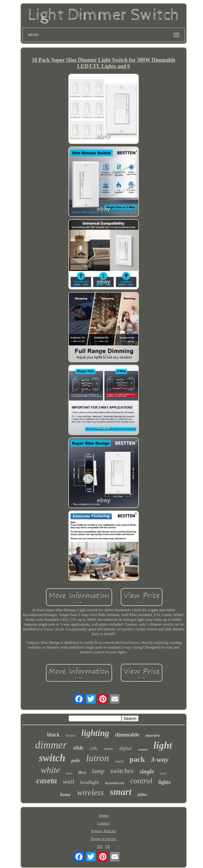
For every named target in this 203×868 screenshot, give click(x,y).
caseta (47, 781)
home (65, 794)
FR (108, 846)
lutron (98, 758)
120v (94, 749)
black (53, 735)
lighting (95, 733)
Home (104, 815)
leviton (70, 736)
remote (143, 749)
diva (82, 772)
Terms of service (103, 839)
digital (125, 748)
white (51, 770)
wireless (90, 792)
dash (69, 773)
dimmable (127, 735)
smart (121, 792)
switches (122, 771)
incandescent (115, 783)
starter (109, 749)
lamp (98, 771)
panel (163, 773)
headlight (90, 782)
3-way (160, 759)
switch (52, 758)
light (163, 745)
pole (76, 761)
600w (142, 795)
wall (69, 781)
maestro (153, 735)
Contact (103, 823)
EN (100, 846)
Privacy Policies (103, 831)
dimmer (51, 745)
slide (78, 748)
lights (165, 782)
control (141, 781)
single (147, 771)
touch (119, 761)
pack (137, 759)
